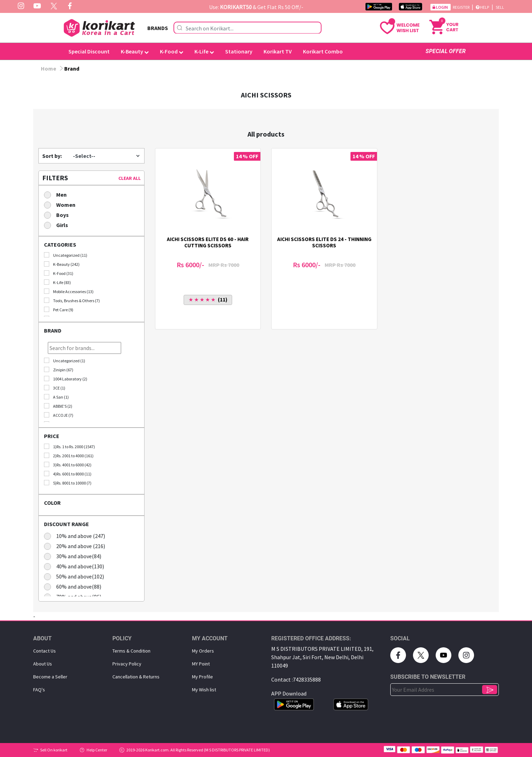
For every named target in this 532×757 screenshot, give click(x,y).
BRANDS (158, 28)
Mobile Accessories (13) (69, 291)
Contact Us (45, 651)
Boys (59, 215)
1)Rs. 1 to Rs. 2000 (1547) (69, 446)
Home (49, 68)
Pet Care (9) (59, 310)
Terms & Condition (131, 651)
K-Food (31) (59, 273)
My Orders (203, 651)
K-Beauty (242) (62, 264)
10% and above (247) (77, 536)
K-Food (172, 51)
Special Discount (89, 51)
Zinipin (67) (59, 370)
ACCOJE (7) (59, 415)
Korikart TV (278, 51)
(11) (208, 300)
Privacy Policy (127, 664)
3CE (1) (55, 388)
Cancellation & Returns (136, 677)
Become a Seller (50, 677)
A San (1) (56, 397)
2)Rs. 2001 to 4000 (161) (69, 456)
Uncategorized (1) (65, 361)
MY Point (201, 664)
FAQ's (39, 690)
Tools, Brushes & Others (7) (72, 300)
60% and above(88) (75, 586)
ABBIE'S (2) (58, 406)
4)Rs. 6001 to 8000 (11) (68, 474)
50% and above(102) (76, 576)
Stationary (239, 51)
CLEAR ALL (130, 178)
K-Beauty (135, 51)
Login (441, 7)
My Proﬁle (202, 677)
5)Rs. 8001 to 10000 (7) (68, 483)
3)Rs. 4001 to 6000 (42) (68, 465)
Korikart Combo (323, 51)
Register (461, 7)
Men (58, 194)
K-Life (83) (57, 282)
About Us (43, 664)
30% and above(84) (75, 556)
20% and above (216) (77, 546)
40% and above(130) (76, 566)
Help (482, 7)
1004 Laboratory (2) (66, 379)
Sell (500, 7)
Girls (58, 225)
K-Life (204, 51)
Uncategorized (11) (66, 255)
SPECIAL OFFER (446, 51)
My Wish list (204, 690)
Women (62, 205)
